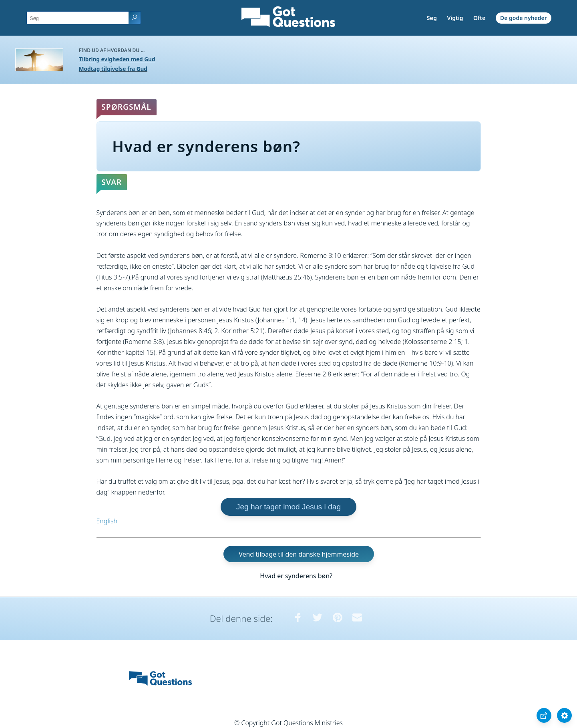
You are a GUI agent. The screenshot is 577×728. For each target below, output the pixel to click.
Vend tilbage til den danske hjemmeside (299, 554)
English (107, 521)
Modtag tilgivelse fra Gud (113, 69)
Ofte (479, 18)
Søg (432, 18)
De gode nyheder (524, 18)
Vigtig (455, 18)
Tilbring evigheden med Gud (117, 59)
